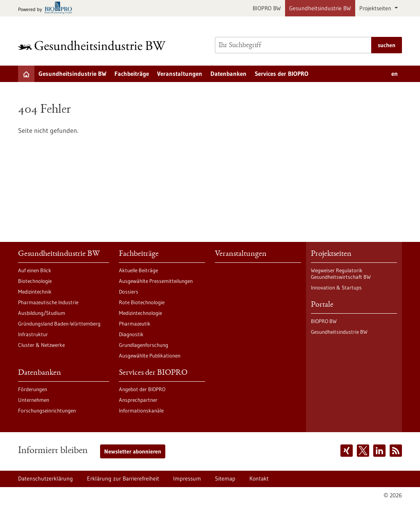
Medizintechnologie (140, 313)
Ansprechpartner (138, 400)
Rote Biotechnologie (142, 302)
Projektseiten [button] (376, 8)
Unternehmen (34, 400)
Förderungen (33, 389)
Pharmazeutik (135, 323)
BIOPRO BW (267, 8)
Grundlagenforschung (144, 345)
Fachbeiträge (132, 74)
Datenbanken (228, 74)
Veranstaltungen (180, 74)
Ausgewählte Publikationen (150, 355)
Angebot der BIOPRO (142, 389)
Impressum (187, 478)
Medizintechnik (35, 292)
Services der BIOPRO (282, 74)
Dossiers (129, 292)
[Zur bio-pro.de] (47, 8)
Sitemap (225, 478)
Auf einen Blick (35, 270)
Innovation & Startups (336, 287)
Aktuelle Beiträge (138, 270)
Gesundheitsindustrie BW (320, 8)
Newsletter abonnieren (133, 451)
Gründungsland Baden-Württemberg (59, 323)
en (395, 74)
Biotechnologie (35, 281)
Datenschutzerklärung (46, 478)
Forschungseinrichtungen (47, 410)
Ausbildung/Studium (42, 313)
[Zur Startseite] (94, 45)
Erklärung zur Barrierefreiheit (123, 478)
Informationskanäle (141, 410)
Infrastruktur (33, 334)
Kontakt (259, 478)
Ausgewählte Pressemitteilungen (156, 281)
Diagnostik (131, 334)
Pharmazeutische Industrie (48, 302)
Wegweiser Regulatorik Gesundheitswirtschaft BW (341, 273)
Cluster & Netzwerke (41, 345)
